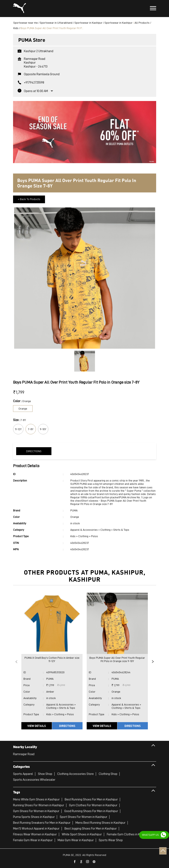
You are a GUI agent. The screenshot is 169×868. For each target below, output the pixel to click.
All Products (142, 23)
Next (153, 662)
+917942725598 (34, 82)
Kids (16, 28)
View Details (37, 726)
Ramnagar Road (24, 754)
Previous (16, 662)
